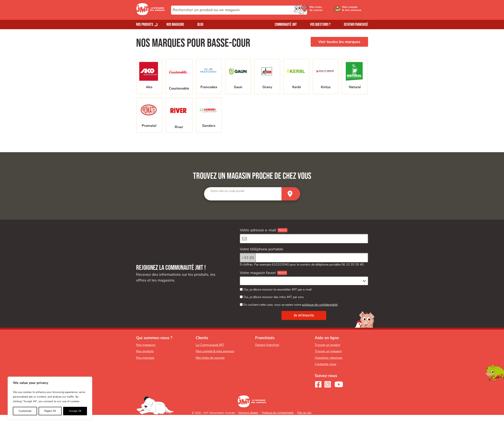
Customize (25, 411)
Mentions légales (248, 413)
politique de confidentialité (320, 305)
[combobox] (239, 10)
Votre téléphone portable (262, 249)
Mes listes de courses (210, 358)
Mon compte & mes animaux (215, 351)
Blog (200, 25)
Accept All (75, 411)
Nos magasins (175, 25)
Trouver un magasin (328, 351)
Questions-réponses (329, 358)
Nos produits (145, 351)
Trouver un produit (327, 345)
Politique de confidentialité (278, 413)
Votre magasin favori (258, 273)
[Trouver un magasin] (291, 194)
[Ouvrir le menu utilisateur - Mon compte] (355, 10)
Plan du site (304, 413)
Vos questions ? (320, 25)
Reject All (50, 411)
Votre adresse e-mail (258, 230)
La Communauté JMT (210, 345)
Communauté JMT (286, 25)
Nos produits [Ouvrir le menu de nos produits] (145, 25)
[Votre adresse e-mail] (304, 239)
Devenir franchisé (356, 25)
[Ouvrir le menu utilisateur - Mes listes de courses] (326, 10)
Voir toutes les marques (339, 42)
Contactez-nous (326, 364)
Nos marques (145, 358)
